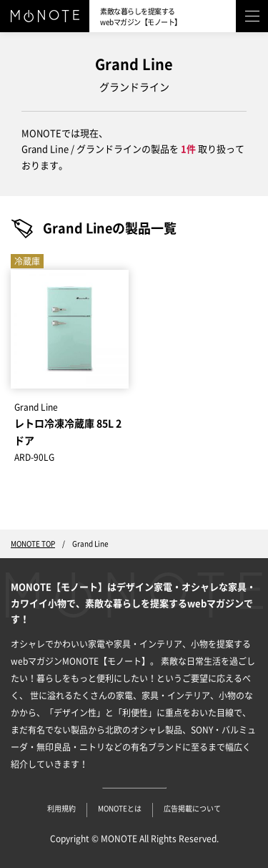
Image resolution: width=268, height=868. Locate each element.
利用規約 (61, 809)
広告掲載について (192, 809)
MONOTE (119, 839)
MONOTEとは (120, 809)
